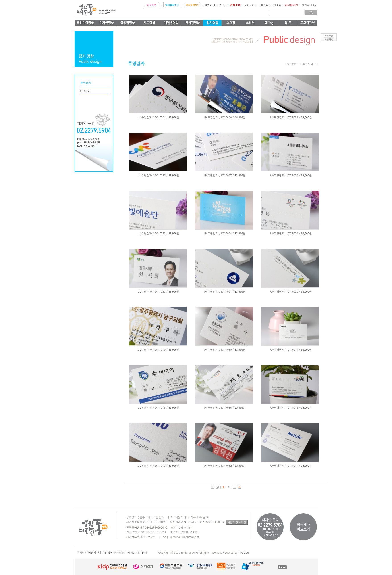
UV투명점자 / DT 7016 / (153, 407)
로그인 (222, 5)
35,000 (173, 350)
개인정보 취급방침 (113, 552)
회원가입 (210, 5)
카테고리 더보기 (298, 64)
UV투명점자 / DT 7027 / (219, 175)
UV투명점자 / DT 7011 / (285, 465)
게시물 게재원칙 (137, 552)
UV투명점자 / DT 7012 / (219, 465)
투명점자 (308, 64)
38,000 (305, 176)
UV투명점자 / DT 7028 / (153, 175)
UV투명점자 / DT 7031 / (153, 117)
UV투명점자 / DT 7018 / (219, 349)
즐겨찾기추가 (310, 5)
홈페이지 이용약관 (88, 552)
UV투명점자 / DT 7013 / (153, 465)
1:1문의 (277, 5)
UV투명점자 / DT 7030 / (219, 117)
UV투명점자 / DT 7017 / (285, 349)
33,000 (173, 117)
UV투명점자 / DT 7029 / (285, 117)
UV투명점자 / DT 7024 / (219, 233)
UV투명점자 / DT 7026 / (285, 175)
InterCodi (244, 552)
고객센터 (263, 5)
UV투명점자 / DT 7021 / (219, 291)
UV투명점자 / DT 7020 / (285, 291)
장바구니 (249, 5)
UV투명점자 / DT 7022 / (153, 291)
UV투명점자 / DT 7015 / (219, 407)
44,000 (239, 117)
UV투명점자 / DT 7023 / (285, 233)
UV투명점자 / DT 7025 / (153, 233)
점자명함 (290, 64)
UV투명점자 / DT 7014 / (285, 407)
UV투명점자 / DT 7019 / (153, 349)
